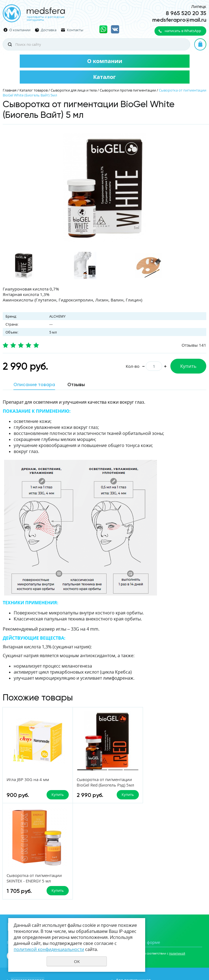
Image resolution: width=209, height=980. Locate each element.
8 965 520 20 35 (186, 13)
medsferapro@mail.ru (179, 20)
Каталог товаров (34, 90)
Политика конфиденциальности (179, 947)
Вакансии (20, 900)
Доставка (49, 30)
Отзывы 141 (194, 345)
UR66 (202, 956)
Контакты (75, 30)
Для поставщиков (133, 884)
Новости (19, 892)
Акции (122, 900)
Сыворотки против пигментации (128, 90)
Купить (188, 366)
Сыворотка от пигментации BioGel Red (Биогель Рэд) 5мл (103, 782)
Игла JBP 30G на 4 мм (28, 779)
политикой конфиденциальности (49, 949)
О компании (20, 30)
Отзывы (123, 892)
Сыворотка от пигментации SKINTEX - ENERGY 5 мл (170, 782)
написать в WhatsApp (183, 31)
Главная (10, 90)
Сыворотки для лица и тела (74, 90)
